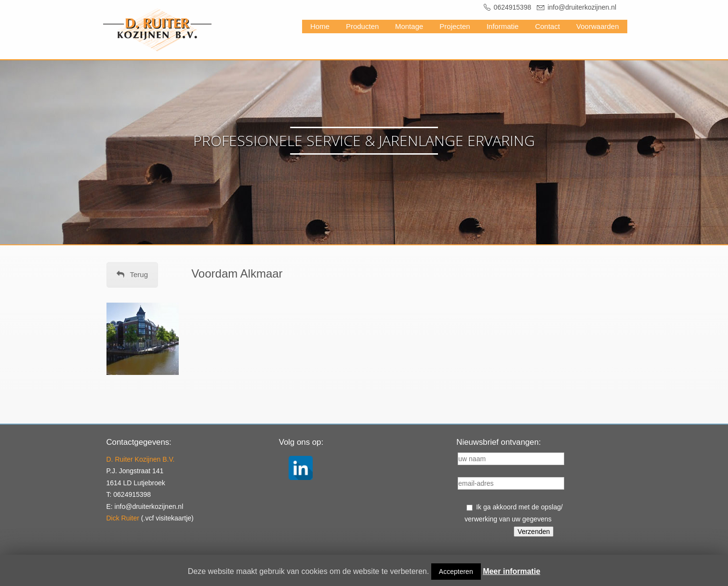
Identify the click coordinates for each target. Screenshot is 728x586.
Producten (362, 26)
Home (320, 26)
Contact (547, 26)
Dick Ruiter (123, 518)
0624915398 (513, 7)
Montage (409, 26)
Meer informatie (511, 571)
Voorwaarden (597, 26)
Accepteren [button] (456, 572)
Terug (132, 274)
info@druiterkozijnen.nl (582, 7)
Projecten (455, 26)
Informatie (503, 26)
